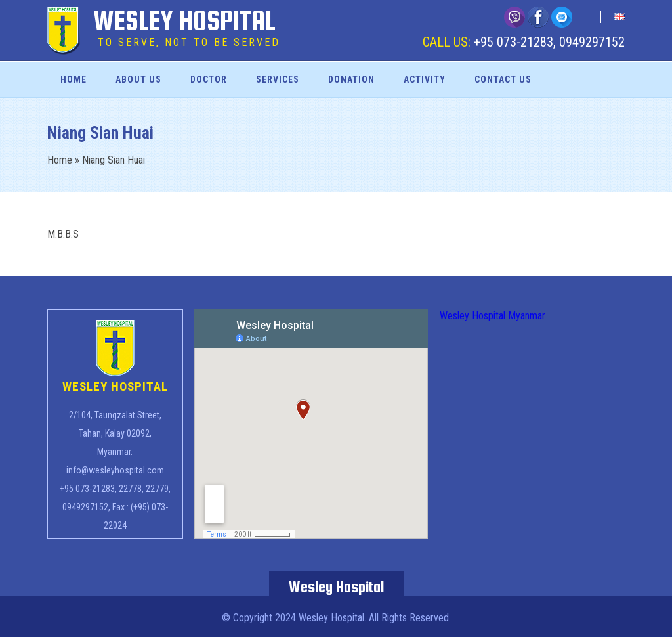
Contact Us (503, 79)
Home (73, 79)
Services (278, 79)
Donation (351, 79)
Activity (425, 79)
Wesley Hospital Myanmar (493, 316)
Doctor (209, 79)
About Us (138, 79)
